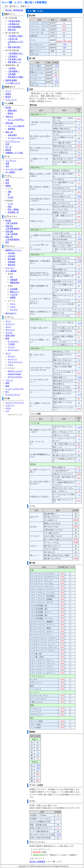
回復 (10, 192)
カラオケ (9, 333)
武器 (7, 180)
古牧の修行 (12, 135)
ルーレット (12, 359)
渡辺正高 (11, 265)
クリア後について (13, 83)
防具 (7, 183)
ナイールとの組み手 (16, 126)
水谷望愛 (14, 289)
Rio (11, 277)
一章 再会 (12, 68)
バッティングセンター (15, 389)
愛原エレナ (15, 292)
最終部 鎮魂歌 (11, 80)
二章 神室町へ (14, 71)
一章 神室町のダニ (15, 53)
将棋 (7, 383)
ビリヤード (10, 324)
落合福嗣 (11, 259)
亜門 (7, 242)
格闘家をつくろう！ (14, 250)
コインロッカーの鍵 (14, 169)
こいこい (11, 347)
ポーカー (11, 356)
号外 (7, 166)
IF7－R (8, 147)
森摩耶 (13, 297)
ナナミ (13, 304)
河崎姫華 (14, 280)
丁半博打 (11, 344)
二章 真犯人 (13, 56)
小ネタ (8, 408)
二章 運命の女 (14, 24)
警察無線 (11, 129)
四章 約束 (12, 30)
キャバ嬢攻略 (11, 271)
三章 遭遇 (12, 74)
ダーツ (8, 321)
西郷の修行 (12, 110)
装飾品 (8, 186)
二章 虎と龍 (13, 39)
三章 (12, 223)
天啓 (7, 144)
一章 (7, 234)
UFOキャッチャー (15, 371)
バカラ (10, 365)
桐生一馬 (9, 132)
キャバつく (10, 268)
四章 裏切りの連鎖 (15, 77)
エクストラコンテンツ (15, 402)
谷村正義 (9, 123)
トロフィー (10, 405)
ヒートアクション (13, 141)
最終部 (17, 229)
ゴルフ (8, 327)
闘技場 (8, 150)
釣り (7, 392)
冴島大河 (9, 117)
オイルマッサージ (13, 395)
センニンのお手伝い (16, 120)
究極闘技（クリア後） (15, 153)
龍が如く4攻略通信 (36, 2)
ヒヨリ (13, 307)
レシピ (10, 204)
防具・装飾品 (13, 209)
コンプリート (11, 161)
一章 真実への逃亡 (15, 36)
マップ (8, 91)
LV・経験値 (10, 172)
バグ (7, 411)
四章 (16, 223)
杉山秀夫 (11, 253)
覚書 (7, 163)
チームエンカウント (16, 138)
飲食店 (8, 94)
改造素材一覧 (13, 212)
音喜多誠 (11, 262)
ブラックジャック (15, 362)
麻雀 (7, 386)
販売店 (8, 97)
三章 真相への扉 (14, 59)
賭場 (7, 338)
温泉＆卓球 (10, 335)
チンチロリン (13, 341)
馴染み (10, 113)
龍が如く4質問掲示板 (14, 10)
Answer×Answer (14, 374)
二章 (7, 223)
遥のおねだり (11, 313)
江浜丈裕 (11, 256)
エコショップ (11, 100)
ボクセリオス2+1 (15, 377)
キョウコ (14, 310)
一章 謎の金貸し (14, 21)
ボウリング (10, 330)
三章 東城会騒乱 (14, 27)
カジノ (8, 353)
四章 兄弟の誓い (14, 47)
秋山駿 (8, 107)
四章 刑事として (14, 62)
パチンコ (9, 380)
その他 (10, 197)
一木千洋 (14, 295)
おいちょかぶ (13, 350)
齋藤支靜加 (15, 283)
